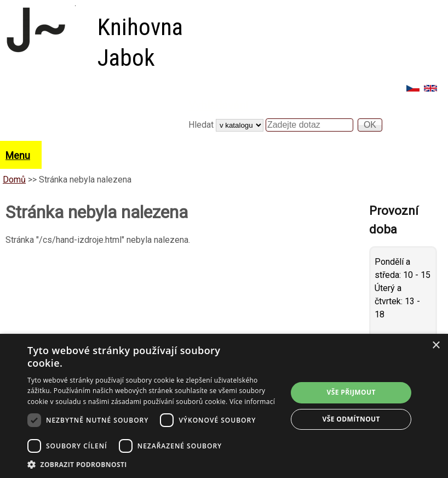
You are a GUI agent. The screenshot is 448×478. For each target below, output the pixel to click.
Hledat (202, 125)
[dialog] (224, 406)
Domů (14, 180)
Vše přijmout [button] (351, 392)
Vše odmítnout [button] (351, 419)
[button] (153, 464)
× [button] (436, 346)
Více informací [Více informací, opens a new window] (252, 402)
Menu (18, 155)
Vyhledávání (219, 105)
